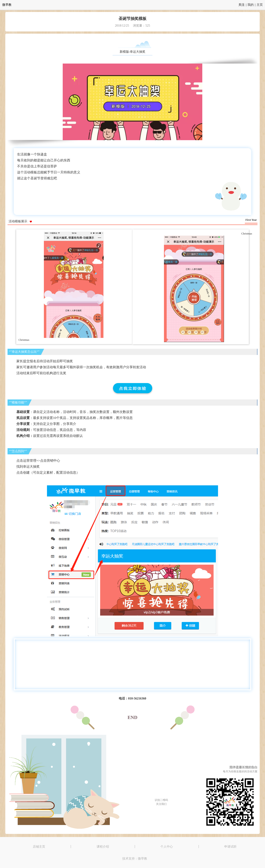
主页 (260, 5)
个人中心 (167, 847)
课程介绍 (103, 847)
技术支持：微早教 (135, 858)
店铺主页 (39, 847)
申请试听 (230, 847)
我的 (251, 5)
